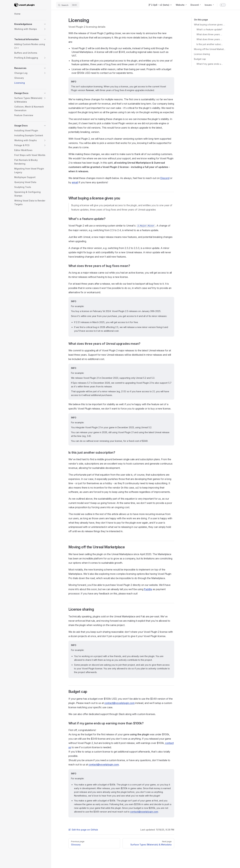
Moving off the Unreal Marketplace (210, 49)
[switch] (223, 5)
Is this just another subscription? (210, 44)
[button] (45, 24)
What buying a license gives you (210, 25)
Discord (165, 178)
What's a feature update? (209, 29)
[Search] (68, 5)
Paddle (148, 589)
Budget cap (200, 59)
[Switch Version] (160, 5)
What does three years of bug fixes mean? (210, 34)
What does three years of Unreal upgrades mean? (210, 39)
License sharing (202, 54)
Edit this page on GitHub (83, 830)
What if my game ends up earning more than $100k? (210, 64)
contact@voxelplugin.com (120, 703)
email (75, 182)
